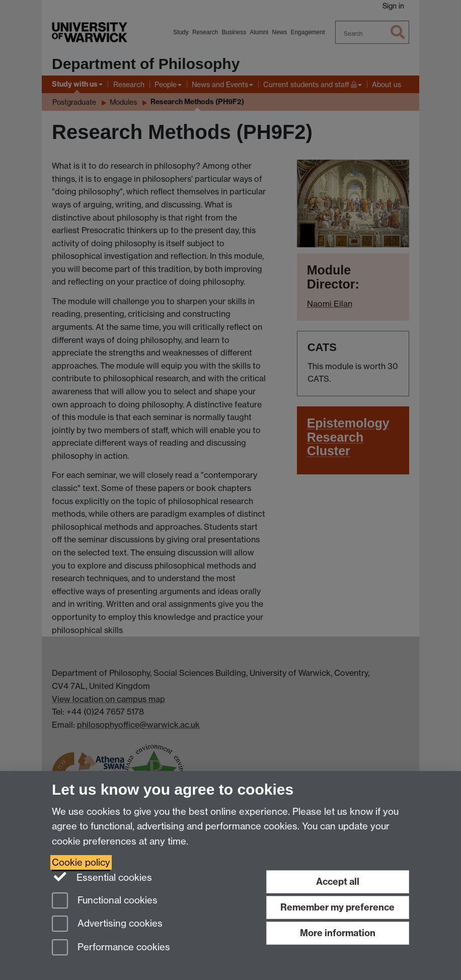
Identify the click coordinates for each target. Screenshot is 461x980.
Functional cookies (105, 901)
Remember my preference (337, 907)
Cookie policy (81, 862)
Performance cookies (111, 948)
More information (338, 933)
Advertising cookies (107, 924)
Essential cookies (102, 877)
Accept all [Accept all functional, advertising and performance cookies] (338, 882)
